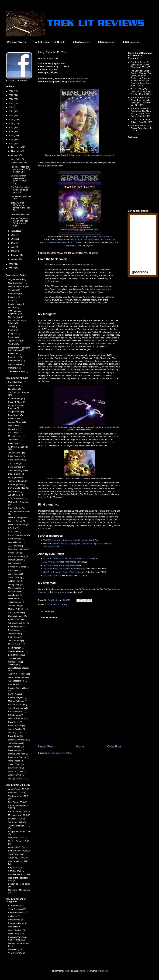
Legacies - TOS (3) (17, 819)
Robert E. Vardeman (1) (19, 740)
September (17, 159)
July (13, 235)
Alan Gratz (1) (15, 532)
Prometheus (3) (15, 357)
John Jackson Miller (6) (19, 623)
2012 (11, 264)
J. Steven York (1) (16, 775)
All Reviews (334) (16, 906)
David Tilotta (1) (15, 736)
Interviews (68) (15, 949)
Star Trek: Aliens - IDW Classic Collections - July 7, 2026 (142, 128)
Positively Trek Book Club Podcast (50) (17, 939)
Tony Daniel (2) (15, 440)
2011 (11, 268)
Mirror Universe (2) (17, 364)
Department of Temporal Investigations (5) (19, 349)
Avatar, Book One (19, 163)
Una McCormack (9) (17, 616)
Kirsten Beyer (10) (16, 399)
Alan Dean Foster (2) (18, 499)
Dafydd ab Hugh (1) (17, 382)
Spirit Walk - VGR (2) (18, 854)
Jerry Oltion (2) (15, 634)
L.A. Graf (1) (14, 528)
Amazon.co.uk (108, 155)
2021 (11, 111)
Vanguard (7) (14, 334)
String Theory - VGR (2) (19, 851)
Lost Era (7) (14, 307)
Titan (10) (12, 327)
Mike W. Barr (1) (16, 386)
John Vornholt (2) (16, 743)
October (15, 155)
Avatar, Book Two (77, 81)
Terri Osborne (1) (16, 641)
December (16, 147)
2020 (11, 115)
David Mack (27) (16, 598)
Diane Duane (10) (16, 474)
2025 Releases (107, 42)
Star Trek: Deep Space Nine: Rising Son (62, 562)
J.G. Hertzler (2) (15, 546)
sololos (84, 971)
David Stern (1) (15, 722)
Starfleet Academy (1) (18, 371)
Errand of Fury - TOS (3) (19, 812)
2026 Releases (132, 42)
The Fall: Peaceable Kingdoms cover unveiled (20, 190)
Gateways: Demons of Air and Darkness (65, 242)
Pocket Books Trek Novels (49, 42)
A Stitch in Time (80, 79)
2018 (11, 123)
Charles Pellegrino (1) (18, 651)
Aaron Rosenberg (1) (18, 681)
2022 (11, 107)
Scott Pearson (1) (16, 648)
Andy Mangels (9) (16, 602)
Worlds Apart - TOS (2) (19, 789)
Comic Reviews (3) (17, 930)
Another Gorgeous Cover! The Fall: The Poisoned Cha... (19, 222)
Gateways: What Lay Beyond (79, 245)
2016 (11, 131)
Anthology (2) (14, 916)
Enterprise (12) (15, 293)
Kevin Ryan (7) (15, 694)
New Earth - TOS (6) (17, 802)
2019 (11, 119)
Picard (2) (13, 300)
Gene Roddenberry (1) (18, 677)
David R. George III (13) (19, 518)
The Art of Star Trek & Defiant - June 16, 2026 (141, 121)
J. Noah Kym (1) (16, 581)
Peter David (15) (16, 443)
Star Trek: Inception (52, 576)
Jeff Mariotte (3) (15, 605)
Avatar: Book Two (96, 239)
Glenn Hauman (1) (17, 542)
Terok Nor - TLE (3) (17, 822)
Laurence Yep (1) (16, 768)
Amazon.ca (94, 155)
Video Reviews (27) (17, 909)
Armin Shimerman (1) (18, 708)
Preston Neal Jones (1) (19, 567)
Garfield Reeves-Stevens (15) (16, 663)
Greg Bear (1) (14, 389)
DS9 (47, 604)
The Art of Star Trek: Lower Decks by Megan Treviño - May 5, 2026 (141, 92)
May (14, 243)
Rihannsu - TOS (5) (17, 793)
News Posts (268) (16, 934)
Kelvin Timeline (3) (17, 304)
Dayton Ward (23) (16, 747)
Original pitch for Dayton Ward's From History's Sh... (19, 179)
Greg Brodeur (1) (16, 412)
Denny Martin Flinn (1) (18, 488)
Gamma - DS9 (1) (16, 871)
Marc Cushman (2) (17, 436)
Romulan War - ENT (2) (19, 874)
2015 (11, 135)
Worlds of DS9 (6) (16, 847)
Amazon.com (82, 155)
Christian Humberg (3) (18, 556)
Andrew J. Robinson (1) (19, 674)
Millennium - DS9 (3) (17, 838)
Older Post (114, 747)
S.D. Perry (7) (14, 658)
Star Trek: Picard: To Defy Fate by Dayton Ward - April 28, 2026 (140, 65)
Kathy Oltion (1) (15, 637)
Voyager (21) (14, 290)
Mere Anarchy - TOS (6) (19, 815)
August (15, 231)
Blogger (104, 971)
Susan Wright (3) (16, 764)
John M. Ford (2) (16, 495)
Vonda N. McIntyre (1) (18, 620)
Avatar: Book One (79, 239)
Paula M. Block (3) (17, 402)
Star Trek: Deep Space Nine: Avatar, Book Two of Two (68, 558)
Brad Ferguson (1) (17, 484)
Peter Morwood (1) (17, 630)
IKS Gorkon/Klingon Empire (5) (17, 322)
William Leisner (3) (17, 591)
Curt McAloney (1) (16, 613)
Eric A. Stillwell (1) (16, 726)
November (16, 151)
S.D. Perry (62, 604)
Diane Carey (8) (15, 415)
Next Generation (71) (18, 283)
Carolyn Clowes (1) (17, 422)
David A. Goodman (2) (18, 525)
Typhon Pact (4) (15, 341)
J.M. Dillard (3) (15, 463)
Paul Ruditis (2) (15, 684)
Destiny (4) (13, 330)
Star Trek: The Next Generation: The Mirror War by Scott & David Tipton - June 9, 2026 (141, 112)
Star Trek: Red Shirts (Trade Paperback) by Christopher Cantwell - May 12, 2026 (141, 101)
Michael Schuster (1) (18, 701)
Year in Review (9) (17, 953)
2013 (11, 144)
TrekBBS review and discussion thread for (71, 540)
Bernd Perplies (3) (16, 655)
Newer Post (46, 747)
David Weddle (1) (16, 750)
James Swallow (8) (17, 729)
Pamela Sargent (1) (17, 697)
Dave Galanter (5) (16, 508)
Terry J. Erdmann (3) (17, 481)
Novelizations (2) (16, 920)
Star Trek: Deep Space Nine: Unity (59, 565)
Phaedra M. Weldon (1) (19, 757)
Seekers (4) (13, 337)
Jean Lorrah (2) (15, 595)
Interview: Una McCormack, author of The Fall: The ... (20, 207)
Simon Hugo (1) (15, 553)
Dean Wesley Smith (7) (19, 719)
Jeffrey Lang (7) (15, 584)
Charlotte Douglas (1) (18, 470)
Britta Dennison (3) (17, 456)
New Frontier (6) (16, 317)
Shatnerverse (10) (16, 361)
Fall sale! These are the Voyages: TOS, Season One (21, 169)
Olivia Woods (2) (16, 761)
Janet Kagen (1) (16, 574)
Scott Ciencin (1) (16, 419)
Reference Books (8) (18, 923)
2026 (11, 91)
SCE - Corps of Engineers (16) (15, 312)
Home (80, 747)
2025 (11, 95)
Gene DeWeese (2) (17, 460)
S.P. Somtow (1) (16, 715)
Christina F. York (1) (17, 771)
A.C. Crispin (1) (15, 433)
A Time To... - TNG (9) (18, 858)
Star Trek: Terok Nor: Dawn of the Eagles (62, 572)
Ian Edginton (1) (16, 477)
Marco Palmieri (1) (17, 644)
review (54, 604)
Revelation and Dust (20, 214)
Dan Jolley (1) (14, 563)
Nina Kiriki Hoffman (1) (19, 549)
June (14, 239)
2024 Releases (82, 42)
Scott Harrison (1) (16, 539)
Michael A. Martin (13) (18, 609)
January (15, 259)
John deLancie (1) (16, 453)
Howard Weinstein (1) (18, 754)
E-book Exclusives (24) (19, 913)
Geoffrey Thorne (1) (17, 733)
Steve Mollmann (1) (17, 627)
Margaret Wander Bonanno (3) (16, 407)
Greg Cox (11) (15, 429)
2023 (11, 103)
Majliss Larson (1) (16, 588)
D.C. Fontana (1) (16, 491)
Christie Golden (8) (17, 521)
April (14, 247)
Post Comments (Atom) (62, 753)
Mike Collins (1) (15, 426)
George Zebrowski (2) (18, 778)
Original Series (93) (17, 279)
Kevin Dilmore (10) (17, 467)
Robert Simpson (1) (17, 712)
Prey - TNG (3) (15, 867)
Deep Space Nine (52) (18, 286)
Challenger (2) (15, 368)
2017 (11, 127)
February (16, 255)
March (14, 251)
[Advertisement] (79, 718)
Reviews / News (16, 42)
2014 (11, 140)
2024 (11, 99)
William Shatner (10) (17, 705)
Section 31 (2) (15, 354)
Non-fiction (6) (15, 927)
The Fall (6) (13, 344)
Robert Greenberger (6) (19, 535)
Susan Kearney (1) (17, 577)
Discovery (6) (14, 297)
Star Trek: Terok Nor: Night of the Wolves (62, 569)
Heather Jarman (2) (17, 560)
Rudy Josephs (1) (16, 570)
